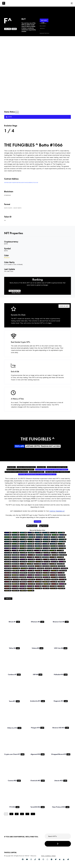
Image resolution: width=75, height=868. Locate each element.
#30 (46, 542)
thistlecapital (32, 526)
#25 (46, 533)
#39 (24, 537)
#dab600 (7, 258)
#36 (8, 537)
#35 (8, 557)
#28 (63, 535)
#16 (31, 533)
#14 (40, 535)
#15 (38, 544)
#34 (24, 542)
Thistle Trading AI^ (57, 511)
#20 (15, 539)
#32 (61, 533)
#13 (53, 544)
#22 (23, 533)
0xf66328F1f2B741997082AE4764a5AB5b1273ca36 (21, 182)
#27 (16, 535)
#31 (8, 555)
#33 (8, 562)
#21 (54, 533)
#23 (38, 533)
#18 (31, 559)
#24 (16, 533)
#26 (32, 535)
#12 (55, 562)
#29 (8, 533)
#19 (15, 546)
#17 (38, 546)
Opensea (44, 526)
